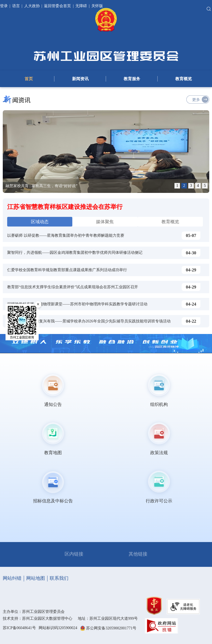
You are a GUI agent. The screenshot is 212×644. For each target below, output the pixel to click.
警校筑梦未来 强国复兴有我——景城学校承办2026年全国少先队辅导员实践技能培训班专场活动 (89, 321)
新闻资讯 (80, 79)
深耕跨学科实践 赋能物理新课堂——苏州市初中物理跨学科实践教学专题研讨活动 (77, 304)
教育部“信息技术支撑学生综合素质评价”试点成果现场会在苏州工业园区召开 (73, 287)
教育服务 (132, 79)
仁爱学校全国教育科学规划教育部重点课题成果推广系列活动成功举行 (67, 270)
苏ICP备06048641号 (19, 628)
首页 (29, 79)
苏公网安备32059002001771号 (111, 628)
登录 (4, 6)
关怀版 (97, 6)
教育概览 (184, 79)
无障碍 (81, 6)
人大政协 (32, 6)
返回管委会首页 (57, 6)
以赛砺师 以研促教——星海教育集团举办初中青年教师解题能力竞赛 (66, 235)
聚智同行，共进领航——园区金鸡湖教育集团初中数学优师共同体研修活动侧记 (75, 253)
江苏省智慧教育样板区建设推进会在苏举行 (65, 207)
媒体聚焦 (105, 222)
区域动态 (40, 222)
